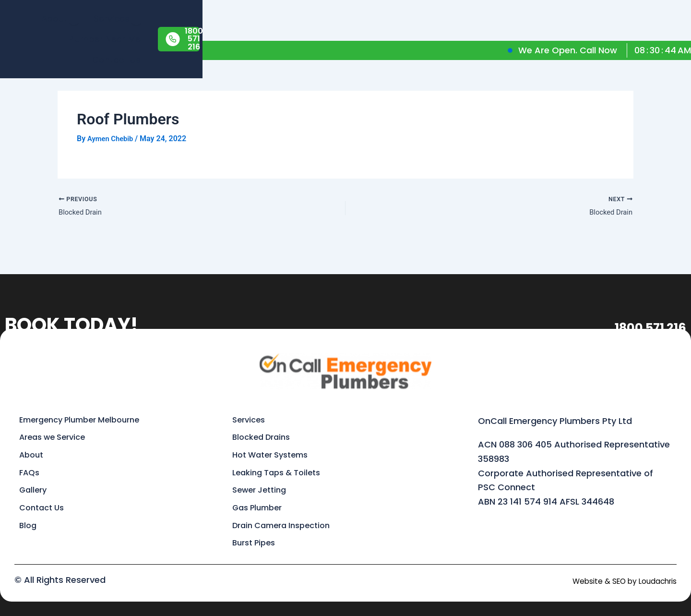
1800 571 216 (629, 313)
